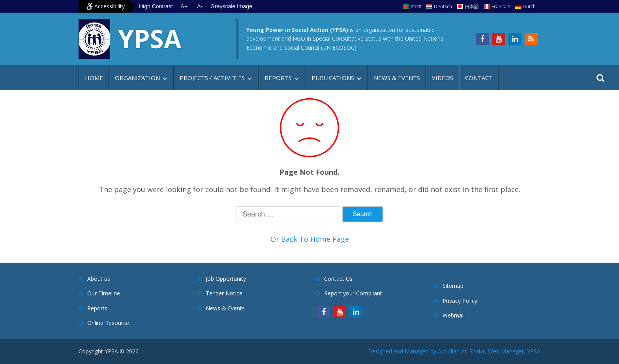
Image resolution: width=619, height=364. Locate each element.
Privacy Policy (460, 301)
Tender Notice (224, 293)
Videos (443, 78)
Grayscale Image (231, 6)
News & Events (397, 78)
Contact (479, 78)
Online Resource (108, 323)
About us (99, 279)
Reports (278, 78)
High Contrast (156, 6)
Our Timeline (104, 293)
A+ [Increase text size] (184, 6)
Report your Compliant (353, 293)
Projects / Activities (212, 78)
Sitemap (453, 286)
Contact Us (338, 279)
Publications (333, 78)
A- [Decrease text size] (200, 6)
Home (94, 78)
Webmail (454, 315)
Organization (137, 78)
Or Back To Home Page (310, 239)
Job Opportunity (226, 279)
